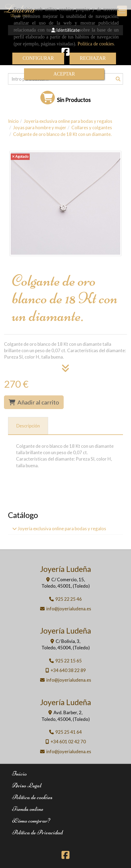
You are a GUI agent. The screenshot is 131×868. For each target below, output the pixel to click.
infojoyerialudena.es (69, 609)
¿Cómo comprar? (31, 821)
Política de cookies (96, 44)
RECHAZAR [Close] (93, 58)
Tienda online (28, 809)
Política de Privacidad (37, 832)
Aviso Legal (27, 785)
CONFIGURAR (38, 58)
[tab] (28, 426)
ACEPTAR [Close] (64, 74)
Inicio (19, 774)
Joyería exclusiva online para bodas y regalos (61, 529)
